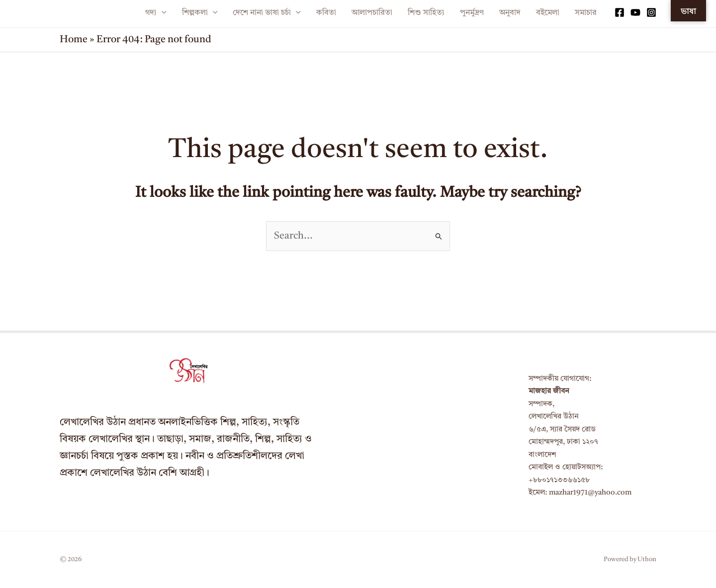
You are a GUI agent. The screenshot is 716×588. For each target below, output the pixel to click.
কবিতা (326, 13)
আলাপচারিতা (372, 13)
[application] (162, 13)
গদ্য (156, 13)
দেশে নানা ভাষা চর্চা (267, 13)
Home (74, 40)
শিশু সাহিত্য (426, 13)
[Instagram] (651, 12)
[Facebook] (620, 12)
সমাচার (586, 13)
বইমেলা (548, 13)
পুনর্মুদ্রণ (472, 13)
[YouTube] (635, 12)
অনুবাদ (510, 13)
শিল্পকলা (200, 13)
